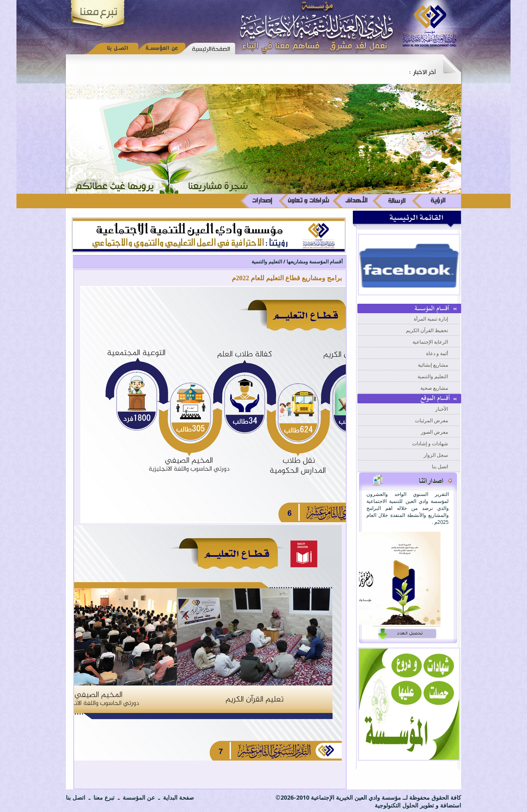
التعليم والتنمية (267, 262)
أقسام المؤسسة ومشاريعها (315, 262)
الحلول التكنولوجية (397, 805)
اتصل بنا (76, 797)
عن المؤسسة (138, 797)
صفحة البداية (178, 797)
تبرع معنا (103, 797)
